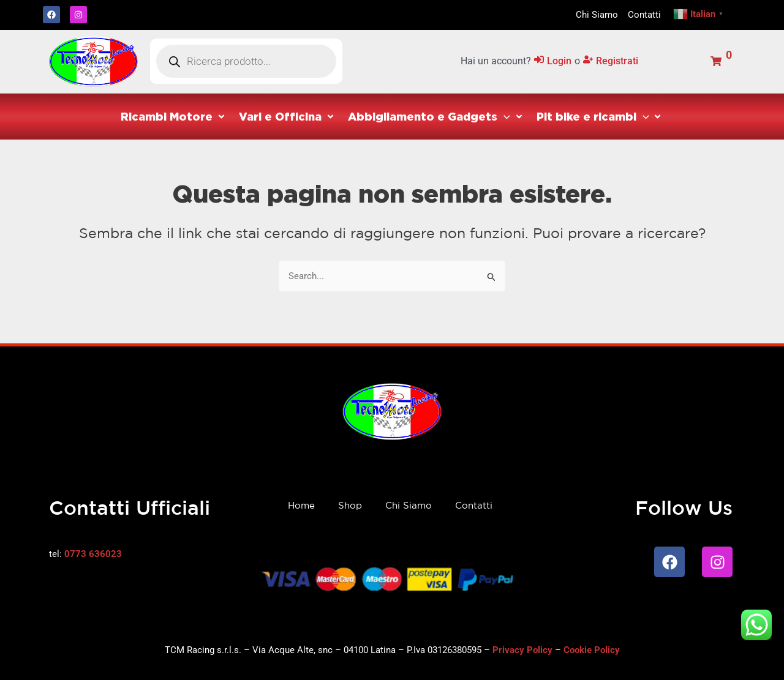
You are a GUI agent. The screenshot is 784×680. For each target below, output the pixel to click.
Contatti (474, 505)
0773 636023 (93, 554)
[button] (174, 117)
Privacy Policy (522, 650)
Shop (350, 505)
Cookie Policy (592, 650)
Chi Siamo (409, 505)
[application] (504, 116)
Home (301, 505)
